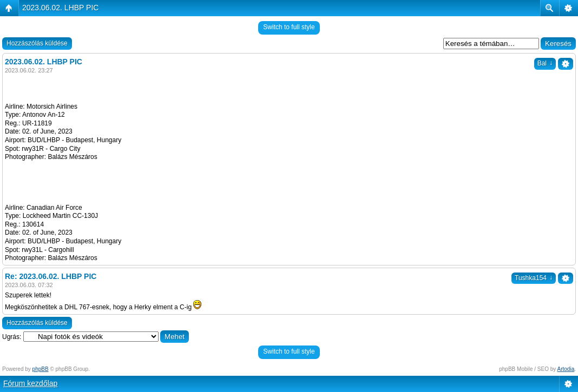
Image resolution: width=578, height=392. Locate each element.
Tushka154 (534, 278)
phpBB (41, 369)
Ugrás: (12, 337)
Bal (545, 63)
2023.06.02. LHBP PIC (60, 8)
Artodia (566, 369)
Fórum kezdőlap (30, 383)
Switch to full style (289, 27)
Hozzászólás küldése (37, 43)
